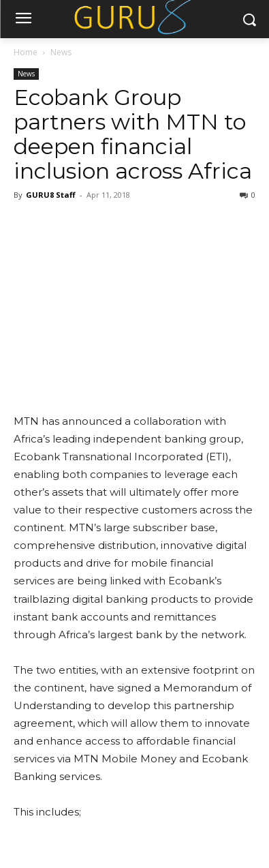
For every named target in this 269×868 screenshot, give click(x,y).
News (61, 52)
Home (26, 52)
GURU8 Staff (51, 195)
